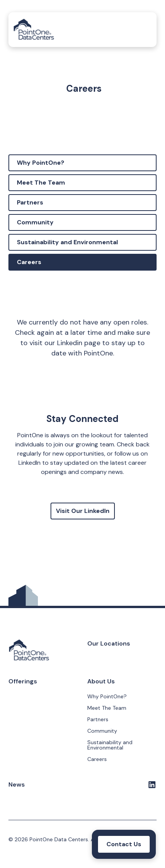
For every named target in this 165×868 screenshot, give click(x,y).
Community (35, 222)
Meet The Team (41, 183)
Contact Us (124, 844)
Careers (29, 262)
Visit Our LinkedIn (83, 511)
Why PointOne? (41, 163)
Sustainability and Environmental (67, 242)
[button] (144, 30)
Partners (30, 202)
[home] (34, 30)
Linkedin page (79, 343)
